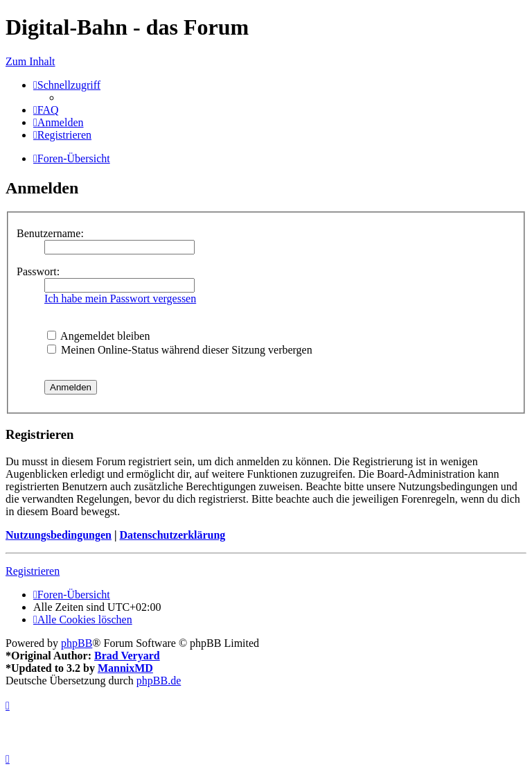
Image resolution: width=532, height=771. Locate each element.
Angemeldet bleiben (98, 336)
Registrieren (33, 571)
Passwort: (38, 271)
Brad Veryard (127, 656)
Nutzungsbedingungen (59, 535)
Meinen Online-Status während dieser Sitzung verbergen (180, 350)
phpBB (77, 643)
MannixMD (125, 668)
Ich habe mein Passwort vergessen (120, 298)
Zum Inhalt (30, 61)
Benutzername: (50, 233)
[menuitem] (46, 110)
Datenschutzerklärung (172, 535)
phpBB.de (159, 681)
